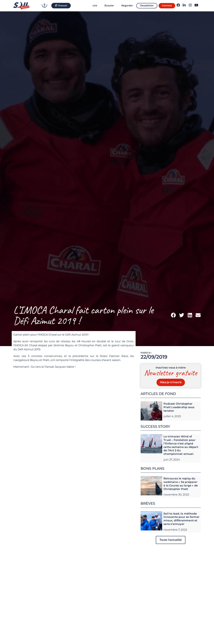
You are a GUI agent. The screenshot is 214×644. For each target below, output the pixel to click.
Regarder (127, 6)
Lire (95, 6)
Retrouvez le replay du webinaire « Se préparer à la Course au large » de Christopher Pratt (181, 484)
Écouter (109, 6)
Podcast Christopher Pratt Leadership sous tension (179, 407)
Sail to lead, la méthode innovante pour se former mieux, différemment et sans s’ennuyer (181, 519)
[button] (173, 315)
